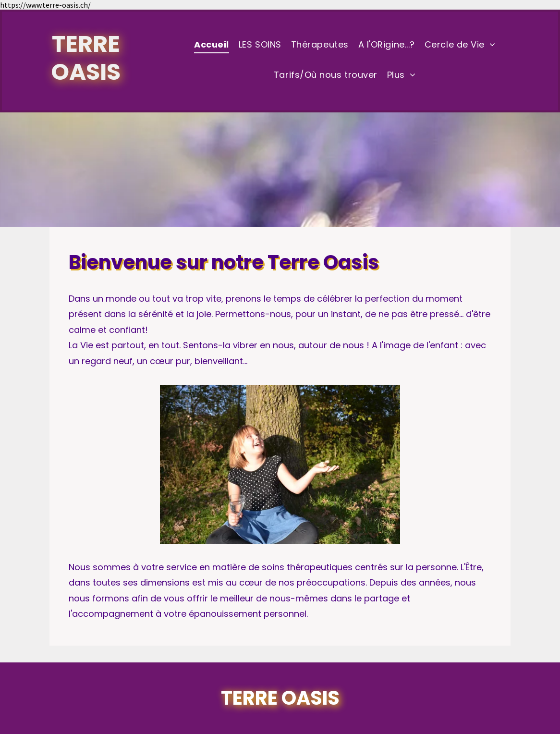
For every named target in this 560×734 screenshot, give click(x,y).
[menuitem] (212, 45)
